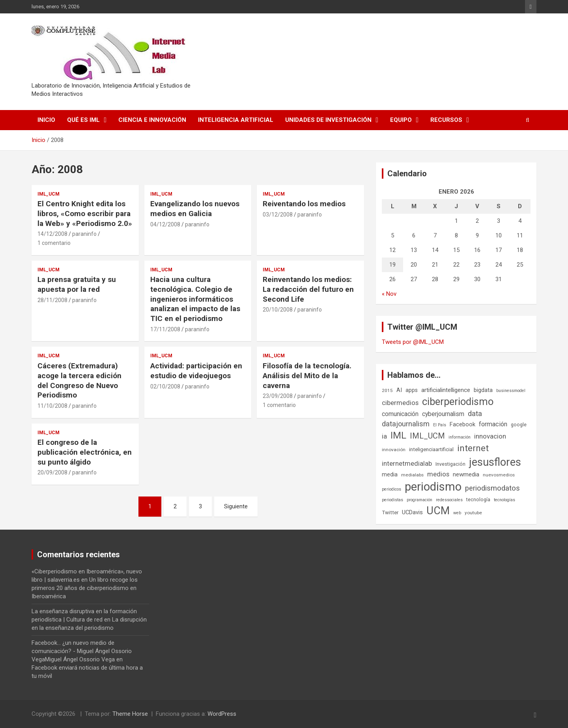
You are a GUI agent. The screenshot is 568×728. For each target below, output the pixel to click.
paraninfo (84, 234)
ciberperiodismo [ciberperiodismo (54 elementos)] (458, 401)
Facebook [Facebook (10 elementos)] (462, 424)
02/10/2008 (165, 386)
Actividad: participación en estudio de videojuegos (196, 371)
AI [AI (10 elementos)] (399, 390)
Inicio (46, 120)
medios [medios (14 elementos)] (438, 474)
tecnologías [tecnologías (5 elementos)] (504, 500)
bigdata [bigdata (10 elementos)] (483, 390)
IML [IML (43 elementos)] (398, 435)
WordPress (222, 714)
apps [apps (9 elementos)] (412, 390)
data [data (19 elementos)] (475, 414)
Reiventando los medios (304, 204)
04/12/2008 (165, 224)
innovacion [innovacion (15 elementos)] (490, 436)
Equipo (401, 120)
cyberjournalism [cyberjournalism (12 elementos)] (443, 414)
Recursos (446, 120)
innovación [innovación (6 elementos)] (394, 450)
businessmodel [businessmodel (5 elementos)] (511, 391)
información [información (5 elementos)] (460, 437)
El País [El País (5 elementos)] (440, 425)
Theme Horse (130, 714)
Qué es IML (83, 120)
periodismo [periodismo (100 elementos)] (433, 487)
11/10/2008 (52, 406)
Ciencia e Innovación (152, 120)
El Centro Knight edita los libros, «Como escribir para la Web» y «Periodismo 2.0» (85, 213)
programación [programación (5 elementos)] (419, 500)
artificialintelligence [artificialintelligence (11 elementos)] (446, 390)
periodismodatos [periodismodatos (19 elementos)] (492, 488)
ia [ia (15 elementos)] (384, 436)
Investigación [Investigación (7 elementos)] (450, 464)
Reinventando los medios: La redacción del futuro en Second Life (308, 289)
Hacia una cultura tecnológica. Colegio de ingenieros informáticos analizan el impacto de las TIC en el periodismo (195, 299)
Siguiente (236, 506)
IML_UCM (49, 194)
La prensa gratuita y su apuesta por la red (77, 284)
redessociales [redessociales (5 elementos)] (449, 500)
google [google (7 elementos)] (519, 425)
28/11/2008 (52, 300)
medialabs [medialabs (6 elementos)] (412, 475)
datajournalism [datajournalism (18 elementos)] (406, 424)
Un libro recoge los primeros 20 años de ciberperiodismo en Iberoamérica (85, 588)
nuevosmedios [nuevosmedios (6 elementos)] (499, 475)
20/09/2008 (52, 472)
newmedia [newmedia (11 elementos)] (466, 474)
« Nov (389, 294)
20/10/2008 (278, 310)
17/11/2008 (165, 329)
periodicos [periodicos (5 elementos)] (391, 489)
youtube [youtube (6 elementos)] (473, 513)
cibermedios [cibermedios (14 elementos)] (400, 403)
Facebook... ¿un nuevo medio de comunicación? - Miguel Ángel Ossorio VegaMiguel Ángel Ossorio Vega (82, 651)
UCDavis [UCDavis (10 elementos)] (412, 512)
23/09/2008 (278, 396)
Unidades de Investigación (328, 120)
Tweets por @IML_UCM (413, 342)
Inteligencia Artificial (236, 120)
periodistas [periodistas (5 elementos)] (392, 500)
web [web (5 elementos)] (457, 513)
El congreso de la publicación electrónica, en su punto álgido (85, 452)
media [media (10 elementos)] (390, 474)
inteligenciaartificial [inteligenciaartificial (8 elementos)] (431, 449)
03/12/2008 (278, 215)
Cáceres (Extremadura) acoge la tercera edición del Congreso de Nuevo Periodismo (79, 380)
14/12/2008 (52, 234)
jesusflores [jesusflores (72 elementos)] (495, 462)
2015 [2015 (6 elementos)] (387, 390)
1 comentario (54, 243)
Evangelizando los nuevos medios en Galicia (195, 209)
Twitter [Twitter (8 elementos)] (390, 512)
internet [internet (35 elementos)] (473, 448)
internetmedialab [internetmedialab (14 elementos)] (407, 463)
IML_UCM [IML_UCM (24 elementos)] (427, 436)
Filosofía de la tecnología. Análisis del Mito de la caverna (307, 375)
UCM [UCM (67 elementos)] (438, 511)
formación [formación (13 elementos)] (493, 424)
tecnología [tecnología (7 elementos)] (478, 499)
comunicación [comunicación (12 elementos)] (400, 414)
